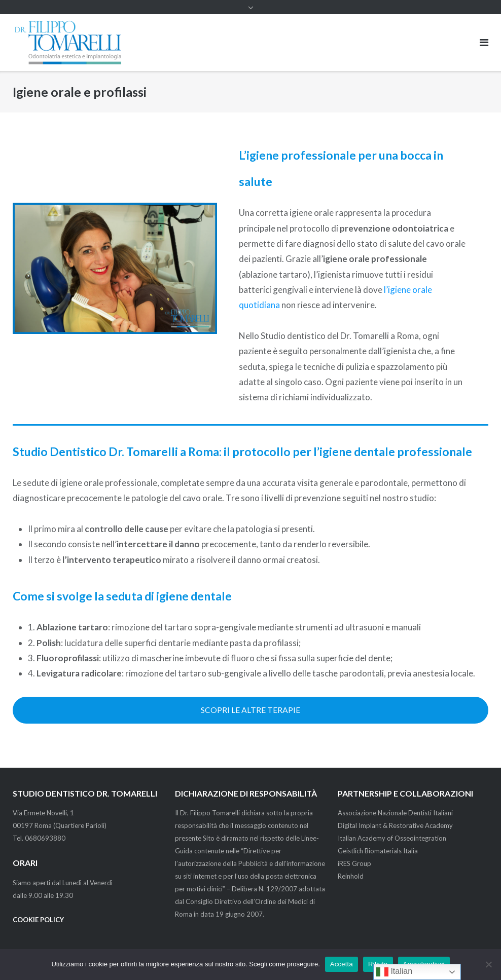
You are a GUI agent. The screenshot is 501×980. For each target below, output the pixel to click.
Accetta (342, 964)
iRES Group (354, 863)
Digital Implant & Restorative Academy (395, 825)
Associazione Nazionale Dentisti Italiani (395, 813)
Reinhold (351, 876)
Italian (394, 972)
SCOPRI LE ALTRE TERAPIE (251, 710)
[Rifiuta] (488, 964)
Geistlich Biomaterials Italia (378, 851)
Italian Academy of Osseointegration (392, 838)
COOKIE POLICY (38, 920)
